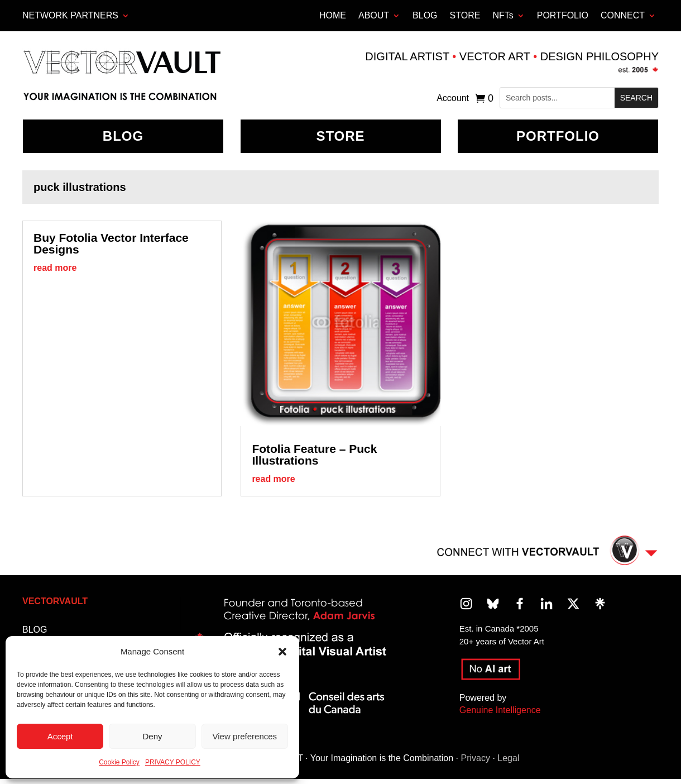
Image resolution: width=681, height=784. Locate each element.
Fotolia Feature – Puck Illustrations (314, 455)
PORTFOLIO (563, 15)
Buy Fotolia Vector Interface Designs (111, 243)
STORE (465, 15)
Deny (152, 736)
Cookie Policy (119, 762)
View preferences (245, 736)
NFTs (503, 15)
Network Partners (70, 15)
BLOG (425, 15)
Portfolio (558, 136)
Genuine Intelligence (500, 710)
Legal (508, 758)
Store (340, 136)
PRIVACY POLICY (173, 762)
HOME (333, 15)
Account (453, 99)
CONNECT (623, 15)
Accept (60, 736)
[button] (282, 652)
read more (55, 268)
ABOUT (374, 15)
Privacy (475, 758)
